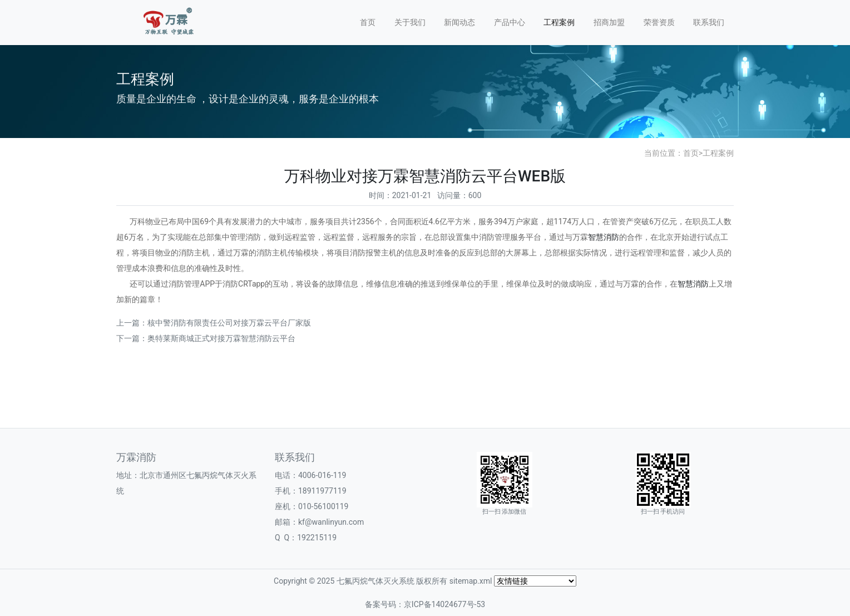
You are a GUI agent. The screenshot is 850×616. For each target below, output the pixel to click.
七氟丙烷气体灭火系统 (375, 581)
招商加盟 (609, 22)
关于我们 (410, 22)
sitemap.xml (471, 581)
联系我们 (709, 22)
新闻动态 (459, 22)
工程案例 (559, 22)
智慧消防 (604, 237)
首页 (368, 22)
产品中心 (510, 22)
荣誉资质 (659, 22)
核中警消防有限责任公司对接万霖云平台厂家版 (229, 323)
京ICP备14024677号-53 (444, 604)
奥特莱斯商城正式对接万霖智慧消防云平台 (221, 338)
